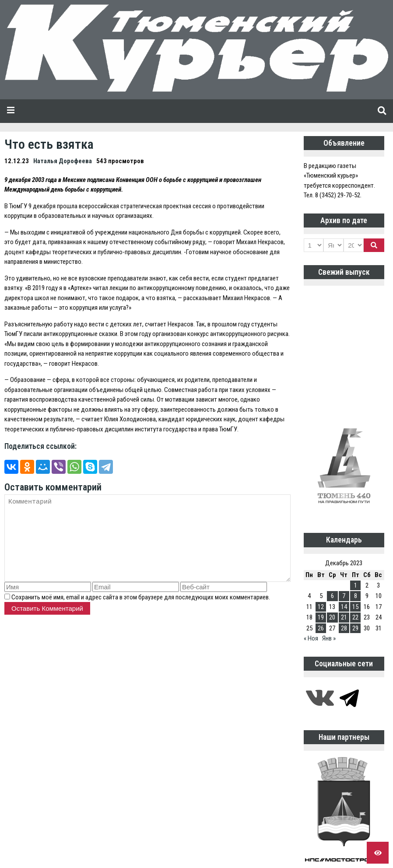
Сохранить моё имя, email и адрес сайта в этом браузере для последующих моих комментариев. (141, 597)
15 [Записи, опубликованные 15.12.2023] (355, 607)
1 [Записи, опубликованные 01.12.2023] (356, 585)
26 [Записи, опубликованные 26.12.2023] (321, 628)
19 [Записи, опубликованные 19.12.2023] (321, 617)
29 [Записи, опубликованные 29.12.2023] (355, 628)
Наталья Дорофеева (63, 161)
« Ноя (311, 638)
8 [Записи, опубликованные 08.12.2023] (356, 596)
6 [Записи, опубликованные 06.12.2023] (332, 596)
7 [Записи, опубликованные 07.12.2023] (344, 596)
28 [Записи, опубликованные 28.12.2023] (344, 628)
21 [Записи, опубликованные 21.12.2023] (344, 617)
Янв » (329, 638)
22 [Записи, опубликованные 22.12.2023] (355, 617)
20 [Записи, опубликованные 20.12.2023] (332, 617)
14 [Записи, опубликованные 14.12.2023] (344, 607)
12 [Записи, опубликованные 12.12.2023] (321, 607)
